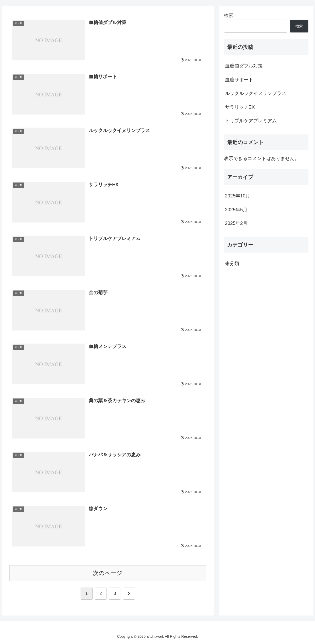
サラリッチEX (240, 107)
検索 (229, 15)
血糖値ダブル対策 (244, 66)
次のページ (108, 573)
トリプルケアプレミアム (251, 121)
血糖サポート (239, 80)
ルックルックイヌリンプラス (256, 93)
